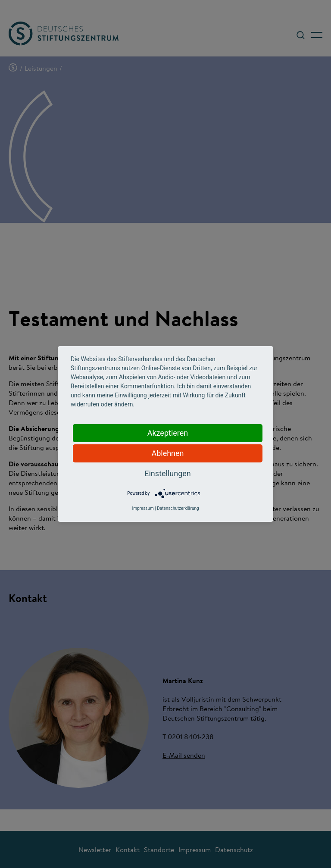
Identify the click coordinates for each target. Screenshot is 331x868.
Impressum (143, 508)
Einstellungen (167, 473)
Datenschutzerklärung (178, 508)
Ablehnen (167, 453)
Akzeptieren (168, 433)
